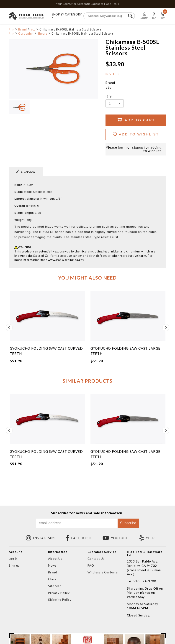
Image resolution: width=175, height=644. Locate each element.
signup (138, 148)
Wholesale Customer (103, 572)
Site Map (55, 586)
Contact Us (96, 559)
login (122, 148)
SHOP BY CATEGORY (67, 16)
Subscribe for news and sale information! (87, 513)
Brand (23, 29)
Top (11, 29)
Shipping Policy (60, 600)
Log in (13, 559)
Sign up (14, 565)
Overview (26, 172)
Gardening (26, 34)
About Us (55, 559)
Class (52, 579)
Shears (42, 34)
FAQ (91, 565)
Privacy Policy (59, 593)
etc (33, 29)
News (52, 565)
